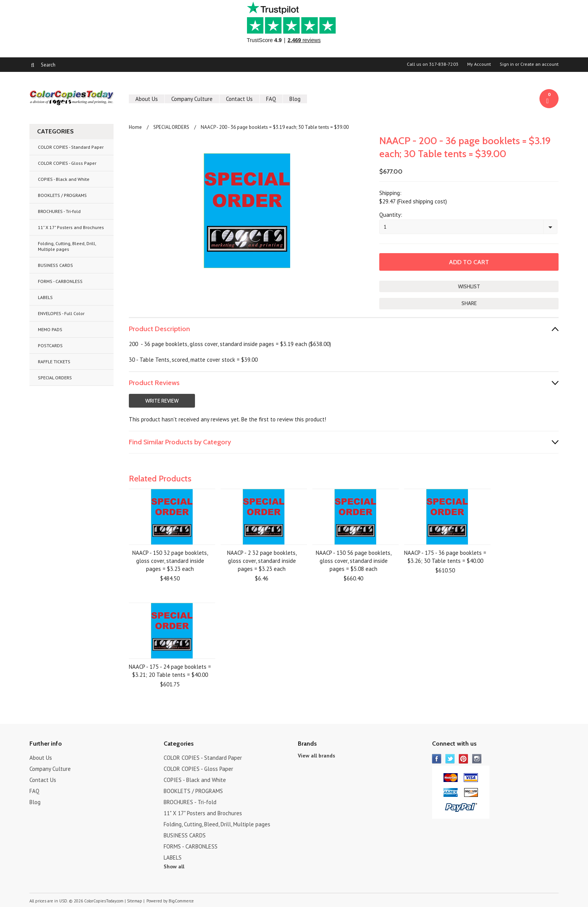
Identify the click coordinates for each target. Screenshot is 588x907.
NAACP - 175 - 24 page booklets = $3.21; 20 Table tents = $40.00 (170, 671)
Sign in (507, 64)
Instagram (477, 759)
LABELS (45, 297)
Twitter (450, 759)
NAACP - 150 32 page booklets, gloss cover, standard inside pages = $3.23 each (170, 561)
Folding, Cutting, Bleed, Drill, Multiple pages (67, 246)
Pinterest (464, 759)
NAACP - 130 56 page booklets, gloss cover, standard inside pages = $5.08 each (354, 561)
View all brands (317, 756)
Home (135, 127)
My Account (479, 64)
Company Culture (192, 99)
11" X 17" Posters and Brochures (71, 227)
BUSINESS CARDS (55, 265)
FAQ (271, 99)
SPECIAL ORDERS (55, 378)
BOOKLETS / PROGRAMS (62, 195)
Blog (295, 99)
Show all (174, 866)
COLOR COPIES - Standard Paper (71, 147)
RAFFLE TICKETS (54, 362)
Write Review (162, 401)
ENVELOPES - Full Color (61, 313)
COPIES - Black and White (64, 179)
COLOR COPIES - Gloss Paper (67, 163)
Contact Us (239, 99)
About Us (147, 99)
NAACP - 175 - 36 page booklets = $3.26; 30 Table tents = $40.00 (445, 557)
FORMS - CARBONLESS (60, 281)
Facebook (437, 759)
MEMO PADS (50, 329)
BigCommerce (181, 901)
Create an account (539, 64)
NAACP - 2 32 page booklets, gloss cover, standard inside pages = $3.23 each (262, 561)
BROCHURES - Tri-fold (59, 211)
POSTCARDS (50, 345)
